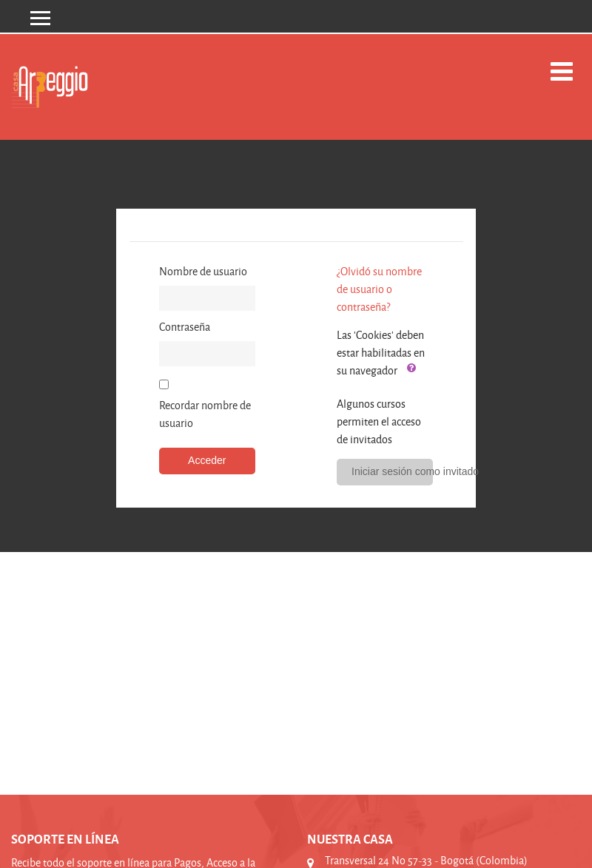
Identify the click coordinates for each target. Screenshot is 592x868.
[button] (411, 369)
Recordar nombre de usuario (205, 414)
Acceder (207, 460)
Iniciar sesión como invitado (392, 471)
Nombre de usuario (203, 271)
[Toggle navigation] (561, 71)
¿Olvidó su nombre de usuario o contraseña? (379, 289)
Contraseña (185, 327)
